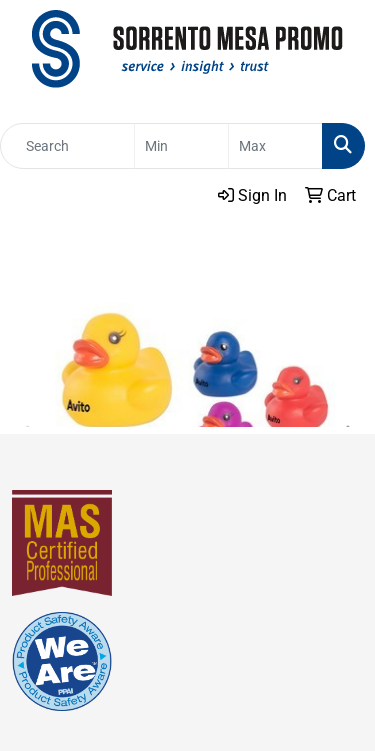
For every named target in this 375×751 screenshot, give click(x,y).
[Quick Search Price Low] (181, 146)
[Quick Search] (67, 146)
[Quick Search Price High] (275, 146)
